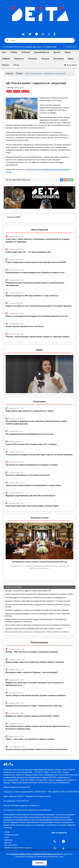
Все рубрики (71, 65)
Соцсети (45, 59)
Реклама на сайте (12, 835)
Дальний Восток (42, 52)
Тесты (16, 65)
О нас (7, 837)
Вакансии (8, 840)
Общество (19, 59)
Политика (32, 59)
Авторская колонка (39, 518)
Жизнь (68, 52)
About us (8, 843)
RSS (7, 832)
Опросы (5, 65)
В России (26, 52)
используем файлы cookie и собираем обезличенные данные (35, 854)
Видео (71, 59)
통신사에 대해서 (11, 845)
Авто (4, 52)
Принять (39, 863)
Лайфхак (6, 59)
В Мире (14, 52)
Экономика (58, 59)
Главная (9, 73)
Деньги (57, 52)
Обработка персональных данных (18, 848)
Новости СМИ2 (14, 217)
